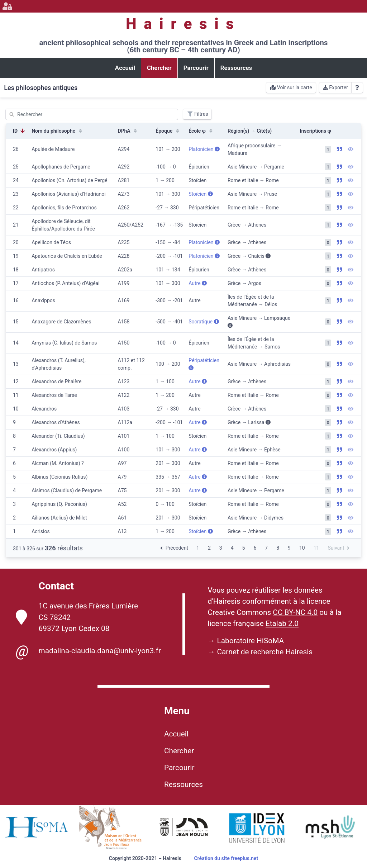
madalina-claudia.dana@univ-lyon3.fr (88, 651)
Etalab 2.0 (282, 623)
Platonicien (204, 149)
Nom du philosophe (58, 131)
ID (19, 131)
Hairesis (183, 24)
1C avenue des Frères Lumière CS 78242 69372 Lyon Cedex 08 (77, 617)
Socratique (204, 322)
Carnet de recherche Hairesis (265, 652)
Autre (198, 283)
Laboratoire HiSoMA (250, 641)
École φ (201, 131)
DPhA (128, 131)
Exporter (335, 87)
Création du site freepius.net (226, 858)
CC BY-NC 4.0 (295, 612)
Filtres (197, 114)
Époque (168, 131)
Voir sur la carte (291, 87)
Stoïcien (201, 194)
